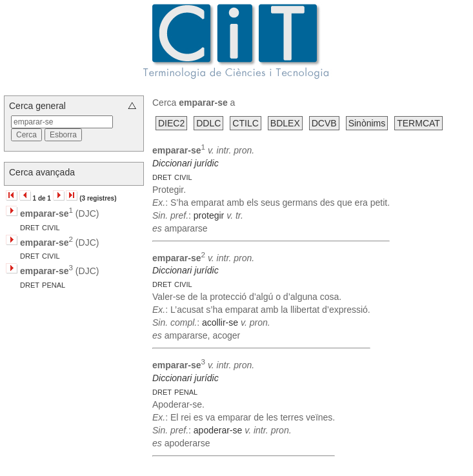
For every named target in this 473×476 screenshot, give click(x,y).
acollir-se (220, 322)
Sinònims (367, 123)
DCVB (324, 123)
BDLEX (285, 123)
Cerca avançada (42, 172)
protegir (209, 215)
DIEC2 (171, 123)
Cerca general (37, 106)
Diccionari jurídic (186, 163)
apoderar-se (218, 430)
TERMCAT (418, 123)
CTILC (245, 123)
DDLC (208, 123)
